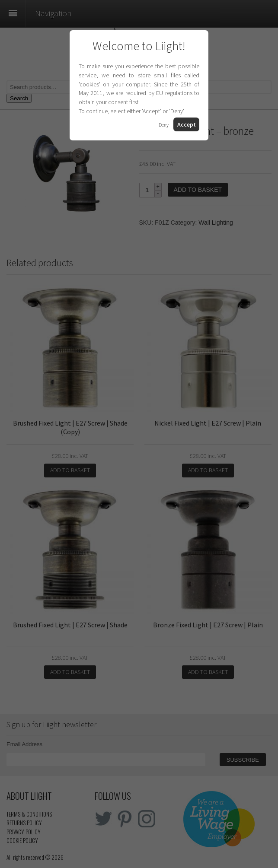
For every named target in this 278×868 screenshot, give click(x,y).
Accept (187, 124)
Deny (164, 125)
